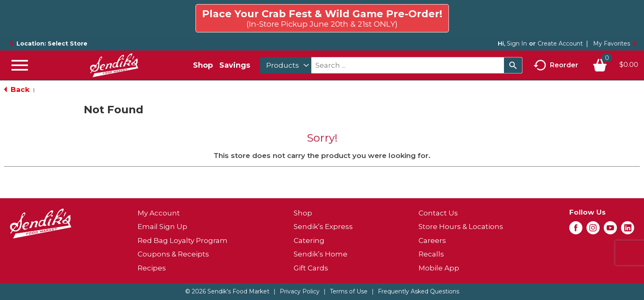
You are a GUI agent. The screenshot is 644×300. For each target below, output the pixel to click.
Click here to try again (590, 15)
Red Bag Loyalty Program (183, 240)
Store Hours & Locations (461, 227)
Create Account (560, 44)
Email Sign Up (162, 227)
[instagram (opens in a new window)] (593, 230)
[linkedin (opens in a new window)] (628, 230)
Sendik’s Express (323, 227)
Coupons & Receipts (173, 254)
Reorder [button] (556, 65)
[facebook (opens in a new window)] (576, 230)
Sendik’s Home (321, 254)
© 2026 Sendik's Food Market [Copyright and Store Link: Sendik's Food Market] (227, 291)
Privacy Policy (300, 291)
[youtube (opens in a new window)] (610, 230)
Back (17, 89)
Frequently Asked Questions (419, 291)
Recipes (152, 268)
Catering (309, 240)
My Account (159, 213)
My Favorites (615, 44)
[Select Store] (68, 44)
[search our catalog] (513, 65)
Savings (235, 65)
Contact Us (438, 213)
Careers (432, 240)
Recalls (431, 254)
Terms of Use (349, 291)
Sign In (517, 44)
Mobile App (439, 268)
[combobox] (286, 65)
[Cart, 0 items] (615, 65)
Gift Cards (311, 268)
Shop (203, 65)
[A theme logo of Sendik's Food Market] (114, 65)
